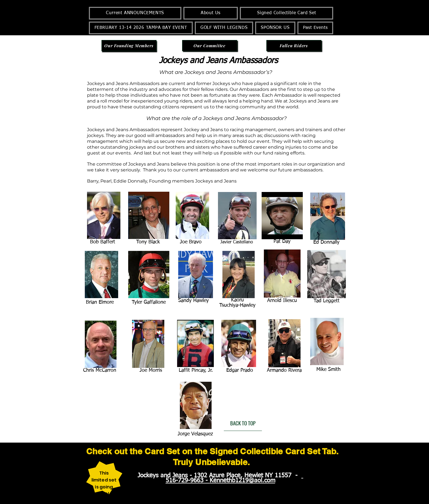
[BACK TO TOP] (243, 423)
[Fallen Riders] (294, 46)
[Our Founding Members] (129, 46)
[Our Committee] (210, 46)
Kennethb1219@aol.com (242, 481)
